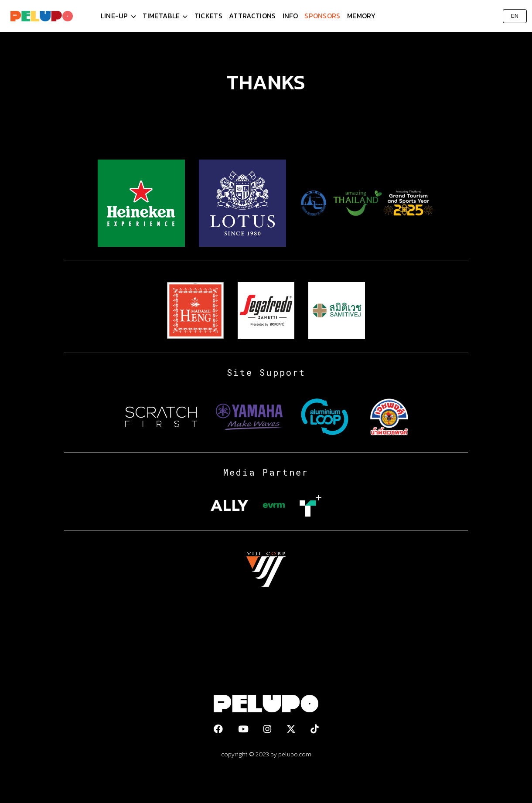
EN (515, 16)
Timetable (161, 16)
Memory (361, 16)
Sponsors (322, 16)
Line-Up (114, 16)
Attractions (252, 16)
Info (290, 16)
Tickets (208, 16)
